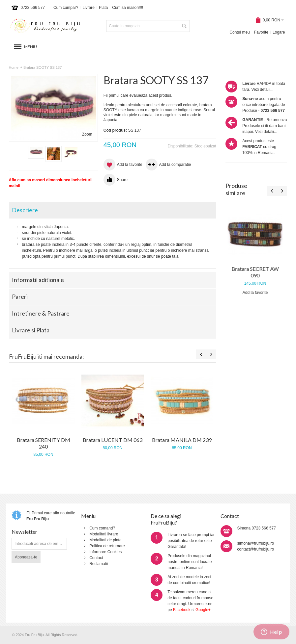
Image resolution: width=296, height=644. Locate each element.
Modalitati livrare (104, 534)
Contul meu (239, 32)
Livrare (89, 8)
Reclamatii (99, 564)
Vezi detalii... (263, 90)
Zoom (87, 134)
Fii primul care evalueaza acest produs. (138, 95)
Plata (103, 8)
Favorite (261, 32)
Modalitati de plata (105, 540)
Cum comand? (102, 528)
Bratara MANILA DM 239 (182, 440)
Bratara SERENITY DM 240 (44, 443)
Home (14, 67)
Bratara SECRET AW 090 (256, 272)
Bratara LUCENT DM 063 (113, 440)
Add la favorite (256, 293)
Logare (279, 32)
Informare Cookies (105, 552)
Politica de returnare (107, 546)
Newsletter (24, 532)
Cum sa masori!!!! (128, 8)
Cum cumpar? (66, 8)
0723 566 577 (33, 8)
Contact (96, 558)
